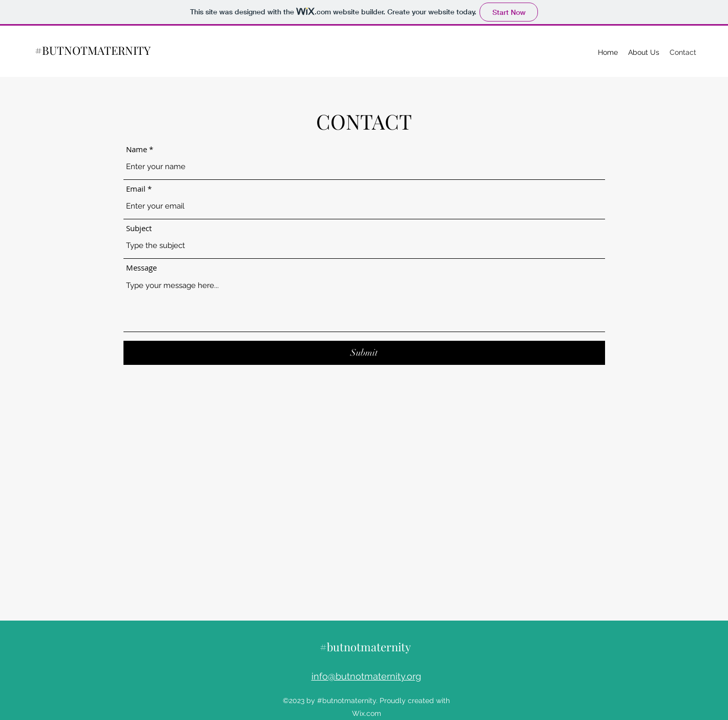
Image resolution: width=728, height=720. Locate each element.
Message (141, 268)
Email (136, 189)
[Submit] (364, 353)
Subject (139, 228)
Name (137, 149)
